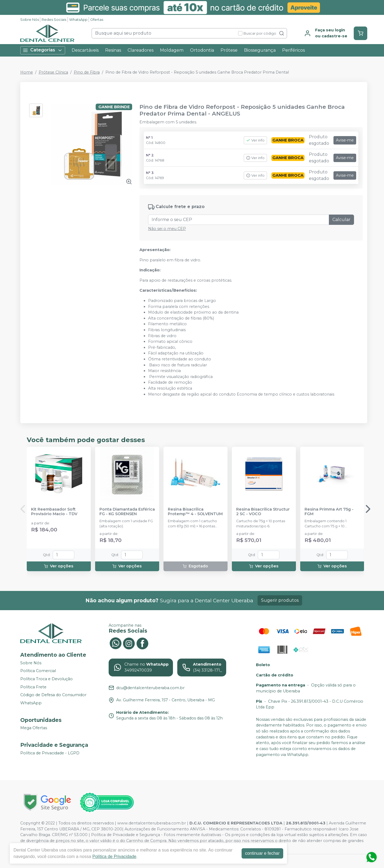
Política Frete (33, 687)
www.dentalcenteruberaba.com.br (152, 823)
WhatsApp (78, 20)
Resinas (113, 50)
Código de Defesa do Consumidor (53, 695)
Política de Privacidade (114, 857)
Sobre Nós (30, 20)
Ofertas (97, 20)
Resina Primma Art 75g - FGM (329, 512)
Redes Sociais (54, 20)
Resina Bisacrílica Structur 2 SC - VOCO (263, 512)
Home (27, 72)
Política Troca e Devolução (46, 679)
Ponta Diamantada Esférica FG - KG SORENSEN (127, 512)
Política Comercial (38, 671)
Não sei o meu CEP (167, 229)
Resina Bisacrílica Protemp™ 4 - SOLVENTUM (195, 512)
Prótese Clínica (53, 72)
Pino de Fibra (87, 72)
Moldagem (172, 50)
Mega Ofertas (34, 728)
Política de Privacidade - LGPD (50, 753)
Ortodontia (202, 50)
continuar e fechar (262, 853)
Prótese (229, 50)
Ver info (255, 140)
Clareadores (141, 50)
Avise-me (345, 140)
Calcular (341, 220)
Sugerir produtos (280, 600)
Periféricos (293, 50)
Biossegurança (260, 50)
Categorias (43, 50)
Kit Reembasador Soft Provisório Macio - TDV (54, 512)
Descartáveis (85, 50)
